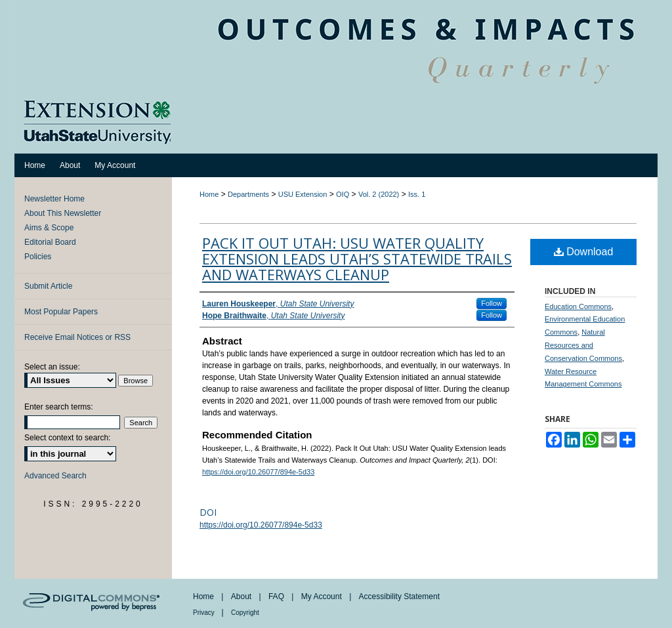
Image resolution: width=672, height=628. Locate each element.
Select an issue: (52, 367)
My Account (323, 597)
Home (209, 194)
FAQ (277, 597)
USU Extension (303, 194)
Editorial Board (50, 242)
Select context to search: (67, 438)
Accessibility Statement (399, 597)
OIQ (343, 194)
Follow (492, 303)
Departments (248, 194)
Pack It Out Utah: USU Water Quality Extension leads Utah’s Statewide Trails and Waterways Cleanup (357, 259)
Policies (38, 257)
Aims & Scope (49, 228)
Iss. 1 (417, 194)
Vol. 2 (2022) (379, 194)
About (242, 597)
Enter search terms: (59, 407)
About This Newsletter (63, 213)
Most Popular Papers (61, 312)
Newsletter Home (54, 199)
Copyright (245, 613)
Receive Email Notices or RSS (77, 337)
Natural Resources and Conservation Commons (583, 345)
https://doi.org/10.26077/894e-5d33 (258, 472)
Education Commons (578, 306)
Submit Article (48, 286)
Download (584, 252)
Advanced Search (55, 476)
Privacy (205, 613)
